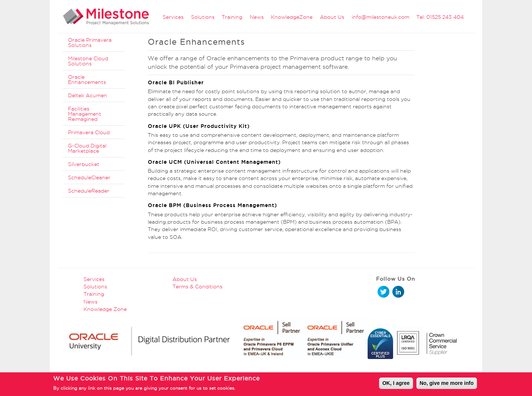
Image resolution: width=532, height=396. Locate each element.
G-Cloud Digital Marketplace (87, 148)
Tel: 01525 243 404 (440, 17)
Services (173, 17)
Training (232, 17)
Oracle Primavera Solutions (90, 43)
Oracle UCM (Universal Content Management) (214, 162)
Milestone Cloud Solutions (88, 61)
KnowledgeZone (292, 17)
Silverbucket (84, 164)
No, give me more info (447, 384)
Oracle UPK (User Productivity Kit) (199, 126)
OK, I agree (396, 384)
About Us (332, 17)
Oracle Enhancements (87, 79)
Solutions (203, 17)
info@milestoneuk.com (381, 17)
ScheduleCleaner (89, 177)
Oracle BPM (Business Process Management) (212, 205)
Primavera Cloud (89, 132)
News (257, 17)
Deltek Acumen (88, 95)
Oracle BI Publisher (176, 82)
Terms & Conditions (197, 287)
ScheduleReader (89, 191)
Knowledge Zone (105, 309)
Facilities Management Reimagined (85, 114)
